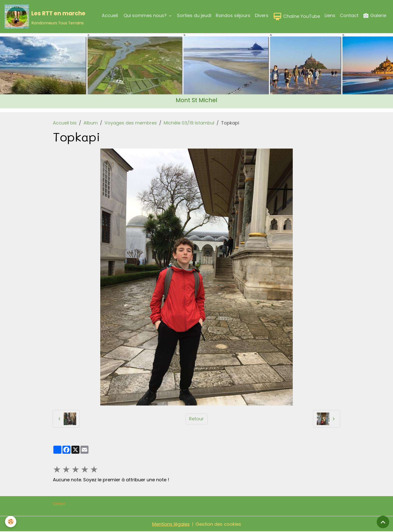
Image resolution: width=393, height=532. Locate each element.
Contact (349, 15)
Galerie (375, 16)
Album (91, 123)
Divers (262, 15)
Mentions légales (171, 524)
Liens (330, 15)
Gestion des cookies (218, 524)
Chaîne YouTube (297, 17)
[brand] (45, 17)
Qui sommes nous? (145, 15)
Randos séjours (233, 15)
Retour (196, 419)
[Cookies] (11, 522)
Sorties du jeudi (194, 15)
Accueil (110, 15)
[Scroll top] (383, 522)
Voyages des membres (131, 123)
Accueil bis (65, 123)
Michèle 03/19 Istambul (189, 123)
